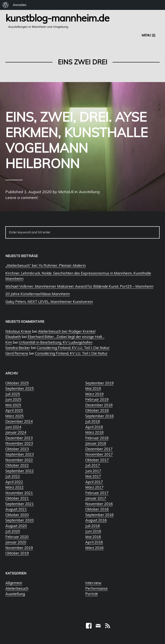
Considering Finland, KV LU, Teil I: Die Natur (73, 348)
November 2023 (19, 443)
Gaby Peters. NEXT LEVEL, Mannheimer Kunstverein (49, 302)
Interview (93, 583)
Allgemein (14, 583)
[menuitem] (6, 5)
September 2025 (20, 388)
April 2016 (94, 542)
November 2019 (19, 548)
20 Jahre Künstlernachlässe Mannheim (38, 294)
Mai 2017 (93, 476)
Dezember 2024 (19, 421)
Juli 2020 (13, 531)
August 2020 (16, 526)
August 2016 (96, 520)
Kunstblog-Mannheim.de (57, 18)
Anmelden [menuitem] (20, 5)
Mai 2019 (93, 388)
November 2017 (99, 454)
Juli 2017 (93, 465)
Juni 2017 (93, 471)
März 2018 (94, 432)
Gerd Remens (17, 353)
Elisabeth (13, 337)
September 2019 (99, 383)
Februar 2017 (97, 493)
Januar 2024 (16, 432)
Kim (9, 342)
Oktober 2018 (97, 410)
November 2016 (99, 504)
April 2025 (14, 410)
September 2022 (20, 471)
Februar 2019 (97, 399)
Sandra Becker (18, 348)
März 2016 (94, 548)
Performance (96, 588)
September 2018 (99, 416)
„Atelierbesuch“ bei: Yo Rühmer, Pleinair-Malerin (46, 265)
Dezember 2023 (19, 438)
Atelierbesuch (17, 588)
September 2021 (20, 504)
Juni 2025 (13, 399)
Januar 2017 (96, 498)
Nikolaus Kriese (18, 331)
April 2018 (94, 427)
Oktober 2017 (97, 460)
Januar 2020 (16, 542)
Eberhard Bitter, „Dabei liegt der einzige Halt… (66, 337)
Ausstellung (15, 594)
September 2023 (20, 454)
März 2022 (15, 487)
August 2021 (16, 509)
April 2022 (14, 482)
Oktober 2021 (17, 498)
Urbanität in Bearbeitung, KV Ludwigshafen (56, 342)
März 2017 (94, 487)
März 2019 (94, 394)
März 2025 (15, 416)
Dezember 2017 (99, 449)
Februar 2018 (97, 438)
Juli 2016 (93, 526)
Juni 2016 (93, 531)
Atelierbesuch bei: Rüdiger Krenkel (67, 331)
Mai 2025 (13, 405)
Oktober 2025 (17, 383)
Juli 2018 (93, 421)
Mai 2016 (93, 537)
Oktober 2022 (17, 465)
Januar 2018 (96, 443)
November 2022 (19, 460)
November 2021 (19, 493)
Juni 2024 (13, 427)
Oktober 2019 (17, 553)
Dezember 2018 (99, 405)
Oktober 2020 (17, 515)
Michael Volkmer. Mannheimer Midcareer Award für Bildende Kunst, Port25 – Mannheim (79, 286)
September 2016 (99, 515)
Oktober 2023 (17, 449)
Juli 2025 (13, 394)
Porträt (92, 594)
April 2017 (94, 482)
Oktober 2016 (97, 509)
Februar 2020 (17, 537)
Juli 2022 (13, 476)
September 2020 (20, 520)
